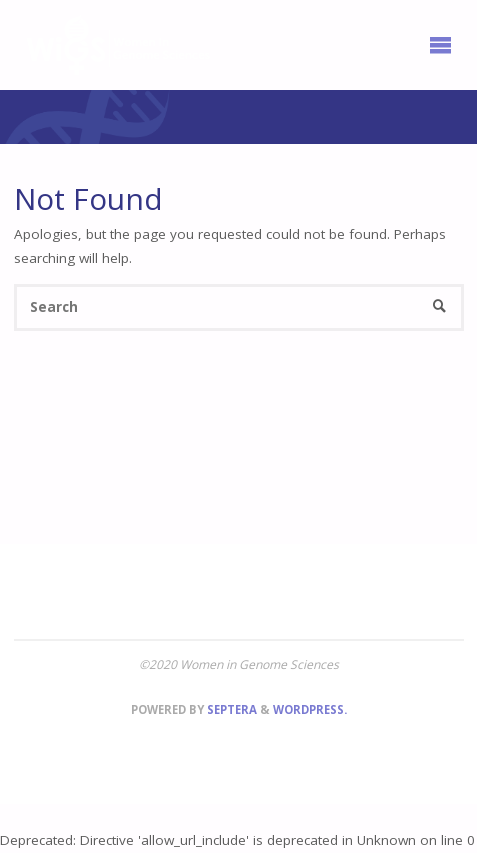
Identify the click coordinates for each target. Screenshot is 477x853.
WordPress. (310, 709)
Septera (230, 709)
